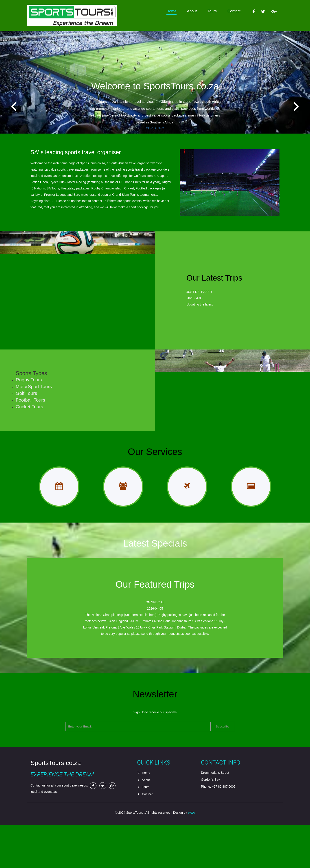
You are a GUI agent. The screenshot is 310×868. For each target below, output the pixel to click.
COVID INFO (155, 128)
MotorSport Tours (37, 407)
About (192, 11)
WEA (191, 855)
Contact (234, 11)
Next (300, 112)
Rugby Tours (32, 400)
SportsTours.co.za (56, 806)
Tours (212, 11)
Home (171, 11)
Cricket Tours (33, 427)
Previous (10, 112)
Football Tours (34, 421)
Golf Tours (29, 414)
